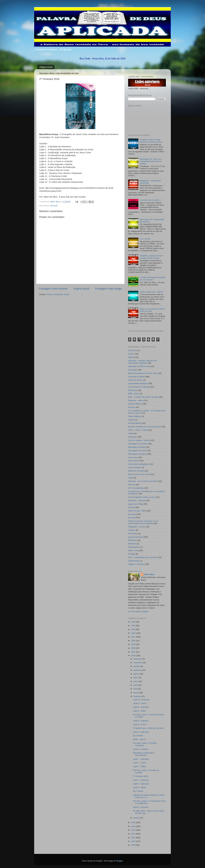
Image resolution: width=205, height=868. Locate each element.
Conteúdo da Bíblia (136, 377)
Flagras (131, 420)
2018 (134, 648)
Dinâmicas (133, 390)
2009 (134, 845)
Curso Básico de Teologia (139, 387)
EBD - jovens (134, 394)
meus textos (133, 461)
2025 (134, 622)
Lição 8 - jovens (140, 724)
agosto (137, 674)
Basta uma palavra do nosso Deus (143, 373)
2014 (134, 826)
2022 (134, 633)
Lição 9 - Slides (140, 711)
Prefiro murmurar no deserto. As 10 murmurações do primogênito (143, 522)
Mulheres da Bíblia (136, 471)
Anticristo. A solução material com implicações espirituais (143, 362)
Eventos (132, 407)
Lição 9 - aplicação (141, 707)
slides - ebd (133, 550)
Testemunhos (134, 561)
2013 (134, 830)
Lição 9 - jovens (140, 703)
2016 (134, 656)
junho (136, 681)
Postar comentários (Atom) (58, 294)
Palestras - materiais (137, 501)
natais (131, 478)
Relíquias (132, 544)
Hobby (131, 433)
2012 (134, 834)
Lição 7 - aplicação (141, 759)
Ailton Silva (149, 574)
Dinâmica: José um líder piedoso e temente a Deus (151, 141)
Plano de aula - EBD (137, 511)
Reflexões (132, 540)
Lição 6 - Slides (140, 787)
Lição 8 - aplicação (141, 732)
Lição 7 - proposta (141, 780)
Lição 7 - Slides (140, 766)
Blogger (119, 861)
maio (136, 685)
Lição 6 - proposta (141, 807)
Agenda (131, 357)
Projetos (132, 530)
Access (131, 354)
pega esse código (136, 504)
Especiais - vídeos (136, 400)
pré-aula (54, 206)
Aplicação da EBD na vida (139, 366)
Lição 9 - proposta (141, 721)
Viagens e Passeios (137, 564)
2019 (134, 644)
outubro (137, 666)
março (136, 693)
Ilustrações (133, 437)
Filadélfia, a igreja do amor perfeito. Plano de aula (151, 257)
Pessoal (132, 507)
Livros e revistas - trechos (139, 440)
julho (136, 678)
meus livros (133, 457)
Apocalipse (133, 370)
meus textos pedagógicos (139, 464)
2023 (134, 629)
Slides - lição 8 (139, 739)
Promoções (133, 534)
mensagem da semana (138, 444)
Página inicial (46, 67)
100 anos (132, 350)
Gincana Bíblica (135, 423)
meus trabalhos (135, 467)
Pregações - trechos (137, 527)
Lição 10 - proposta (141, 700)
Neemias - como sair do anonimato (143, 481)
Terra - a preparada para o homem (143, 557)
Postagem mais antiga (108, 289)
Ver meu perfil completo (138, 611)
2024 (134, 626)
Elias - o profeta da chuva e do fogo (143, 397)
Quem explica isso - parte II (151, 292)
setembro (138, 670)
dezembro (138, 659)
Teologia (132, 554)
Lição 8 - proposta (141, 749)
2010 (134, 841)
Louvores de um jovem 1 (150, 200)
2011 (134, 838)
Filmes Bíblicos (135, 416)
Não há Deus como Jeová (139, 474)
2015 (134, 822)
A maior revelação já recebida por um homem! (152, 278)
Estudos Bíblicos (135, 404)
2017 (134, 652)
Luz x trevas (145, 239)
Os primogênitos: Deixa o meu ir (142, 497)
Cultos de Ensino (135, 380)
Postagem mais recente (53, 289)
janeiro (137, 818)
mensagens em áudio (137, 451)
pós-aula (132, 514)
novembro (138, 663)
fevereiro (137, 696)
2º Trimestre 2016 (141, 776)
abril (135, 689)
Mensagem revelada (137, 447)
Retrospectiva (134, 547)
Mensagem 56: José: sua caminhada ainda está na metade (151, 161)
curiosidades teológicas (138, 383)
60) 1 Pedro (138, 791)
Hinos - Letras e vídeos (138, 430)
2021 (134, 637)
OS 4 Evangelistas (136, 488)
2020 (134, 641)
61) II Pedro (138, 736)
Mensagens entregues (138, 454)
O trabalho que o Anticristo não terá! (148, 728)
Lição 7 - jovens (140, 763)
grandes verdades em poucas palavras (145, 427)
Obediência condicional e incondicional (144, 754)
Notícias (132, 485)
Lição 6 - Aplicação (141, 784)
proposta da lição (135, 537)
